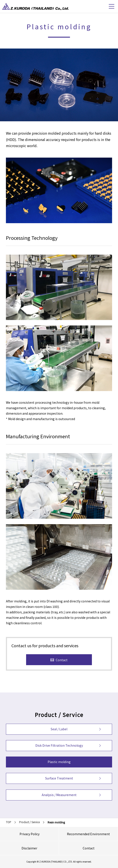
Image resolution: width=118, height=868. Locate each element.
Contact (89, 848)
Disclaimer (29, 848)
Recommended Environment (88, 834)
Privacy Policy (29, 834)
